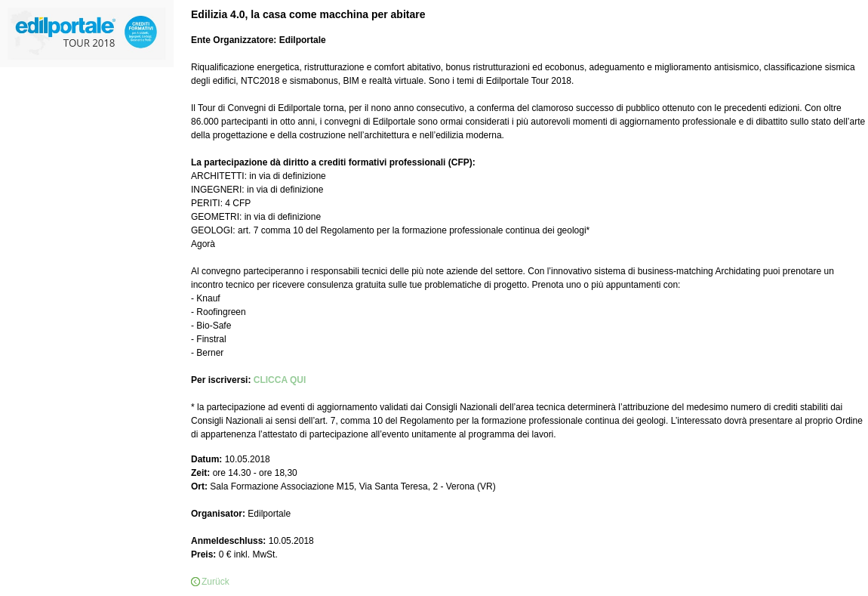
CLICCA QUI (280, 380)
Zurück (215, 582)
